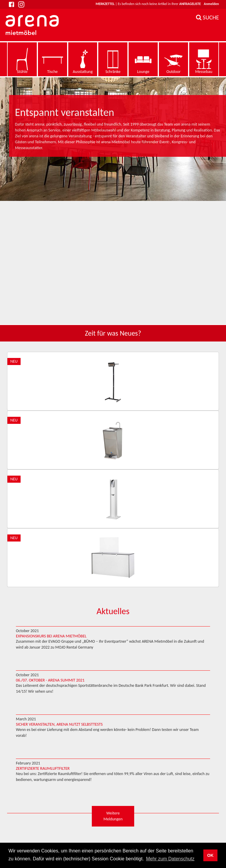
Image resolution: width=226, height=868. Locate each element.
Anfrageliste (190, 4)
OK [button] (210, 855)
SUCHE (207, 17)
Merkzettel (105, 4)
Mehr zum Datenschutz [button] (170, 859)
